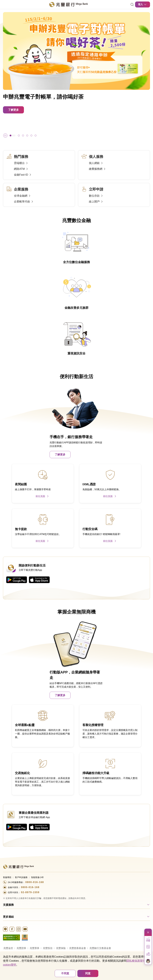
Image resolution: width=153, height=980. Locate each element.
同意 (88, 973)
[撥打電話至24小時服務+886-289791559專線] (76, 892)
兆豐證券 (21, 948)
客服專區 (7, 877)
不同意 (65, 973)
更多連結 (8, 917)
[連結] (132, 4)
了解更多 (13, 110)
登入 (143, 4)
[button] (13, 136)
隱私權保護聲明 (136, 961)
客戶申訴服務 (21, 877)
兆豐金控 (8, 948)
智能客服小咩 (37, 877)
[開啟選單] (5, 4)
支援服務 (8, 905)
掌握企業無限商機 (76, 612)
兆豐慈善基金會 (78, 948)
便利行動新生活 (76, 377)
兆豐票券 (35, 948)
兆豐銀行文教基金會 (100, 948)
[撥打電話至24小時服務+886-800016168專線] (76, 882)
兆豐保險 (61, 948)
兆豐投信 (48, 948)
